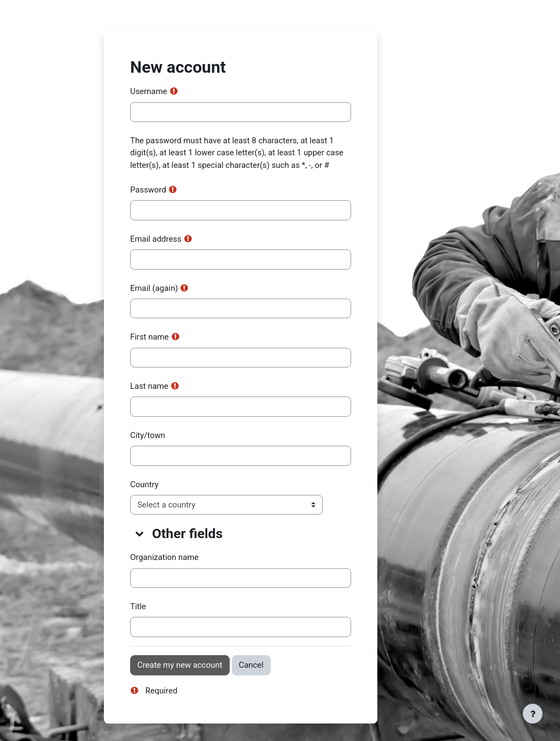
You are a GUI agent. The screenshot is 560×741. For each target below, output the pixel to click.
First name (150, 337)
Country (144, 485)
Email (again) (154, 288)
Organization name (164, 557)
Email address (156, 239)
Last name (149, 386)
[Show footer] (533, 714)
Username (149, 91)
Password (148, 190)
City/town (148, 435)
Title (138, 606)
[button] (140, 533)
